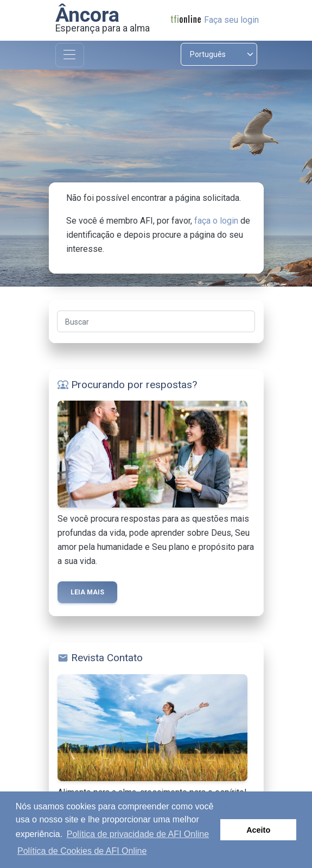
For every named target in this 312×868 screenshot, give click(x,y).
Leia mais (87, 592)
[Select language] (219, 54)
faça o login (216, 221)
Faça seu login (231, 20)
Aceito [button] (258, 830)
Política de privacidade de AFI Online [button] (138, 834)
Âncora (87, 15)
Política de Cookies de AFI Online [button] (82, 851)
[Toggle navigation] (70, 55)
